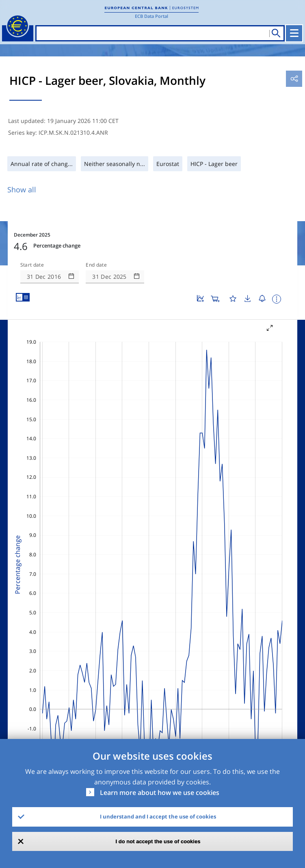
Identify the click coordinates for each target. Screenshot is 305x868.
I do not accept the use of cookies (158, 841)
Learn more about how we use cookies (160, 793)
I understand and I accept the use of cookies (158, 816)
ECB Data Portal (151, 16)
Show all (22, 190)
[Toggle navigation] (294, 33)
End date (96, 265)
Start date (32, 265)
